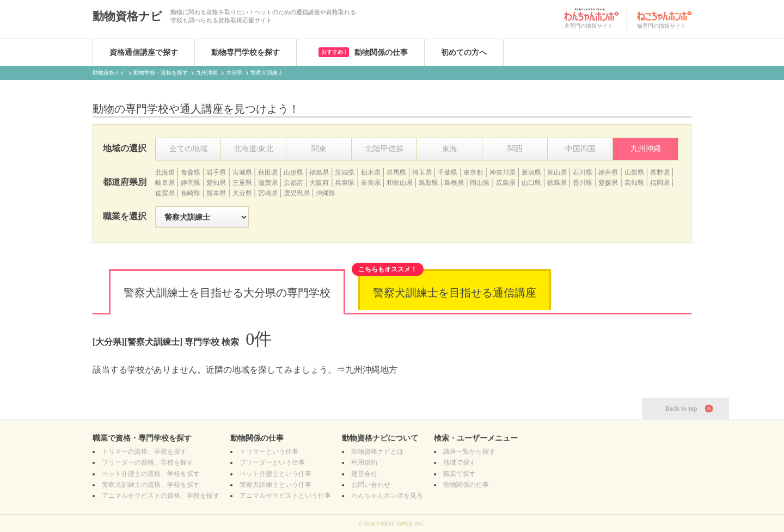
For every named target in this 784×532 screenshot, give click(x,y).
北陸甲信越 (384, 149)
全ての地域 (188, 149)
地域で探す (460, 462)
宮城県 (242, 172)
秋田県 (268, 172)
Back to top (681, 409)
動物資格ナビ (127, 16)
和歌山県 (400, 183)
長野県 (660, 172)
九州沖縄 (646, 149)
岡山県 (480, 183)
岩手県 (216, 172)
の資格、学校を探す (144, 451)
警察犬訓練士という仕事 (275, 485)
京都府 (293, 183)
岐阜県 (165, 183)
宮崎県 (268, 193)
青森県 (191, 172)
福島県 (319, 172)
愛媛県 (608, 183)
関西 (515, 149)
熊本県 (216, 193)
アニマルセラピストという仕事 (285, 496)
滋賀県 (268, 183)
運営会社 (364, 474)
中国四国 (580, 149)
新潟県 (531, 172)
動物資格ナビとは (377, 451)
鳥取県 (428, 183)
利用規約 (364, 462)
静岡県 (191, 183)
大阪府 (319, 183)
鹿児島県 (297, 193)
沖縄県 (326, 193)
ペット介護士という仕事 (275, 474)
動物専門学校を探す (246, 52)
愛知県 (216, 183)
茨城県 (345, 172)
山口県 (531, 183)
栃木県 (371, 172)
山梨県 (634, 172)
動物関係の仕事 (363, 52)
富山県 (557, 172)
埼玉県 (422, 172)
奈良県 (371, 183)
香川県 (583, 183)
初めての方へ (464, 52)
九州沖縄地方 (371, 370)
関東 (319, 149)
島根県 (454, 183)
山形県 (293, 172)
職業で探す (460, 474)
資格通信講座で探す (144, 52)
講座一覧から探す (469, 451)
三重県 (242, 183)
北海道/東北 (254, 149)
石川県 (583, 172)
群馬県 (396, 172)
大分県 (242, 193)
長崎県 (191, 193)
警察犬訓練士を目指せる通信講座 (455, 293)
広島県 (506, 183)
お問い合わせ (371, 485)
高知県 (634, 183)
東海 (450, 149)
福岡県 (660, 183)
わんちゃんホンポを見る (387, 496)
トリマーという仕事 (269, 451)
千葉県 (448, 172)
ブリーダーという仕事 (272, 462)
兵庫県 (345, 183)
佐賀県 (165, 193)
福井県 (608, 172)
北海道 (165, 172)
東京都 (473, 172)
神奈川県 (503, 172)
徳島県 (557, 183)
